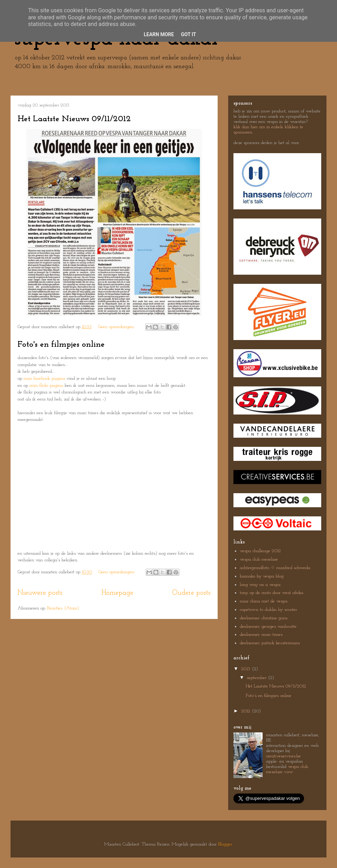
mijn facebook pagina (44, 378)
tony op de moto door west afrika (272, 593)
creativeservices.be (283, 756)
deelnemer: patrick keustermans (270, 643)
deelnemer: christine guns (264, 618)
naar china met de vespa (264, 601)
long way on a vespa (260, 585)
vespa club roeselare (259, 559)
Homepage (117, 593)
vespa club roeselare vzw (287, 769)
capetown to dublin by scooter (268, 610)
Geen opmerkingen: (117, 327)
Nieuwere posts (40, 593)
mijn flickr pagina (46, 386)
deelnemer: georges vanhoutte (268, 626)
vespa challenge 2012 (260, 551)
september (257, 678)
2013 (246, 669)
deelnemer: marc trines (261, 635)
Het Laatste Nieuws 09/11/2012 (74, 119)
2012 (246, 711)
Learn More (159, 34)
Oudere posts (191, 593)
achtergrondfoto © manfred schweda (275, 568)
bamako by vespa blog (262, 576)
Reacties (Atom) (63, 608)
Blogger (225, 844)
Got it (188, 34)
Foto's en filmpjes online (61, 345)
